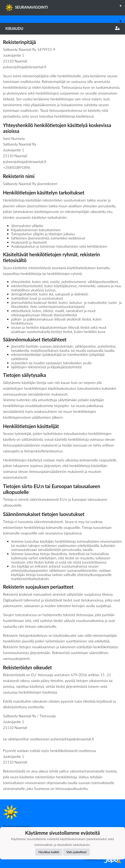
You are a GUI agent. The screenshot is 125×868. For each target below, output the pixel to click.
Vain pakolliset (76, 852)
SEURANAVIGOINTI (65, 6)
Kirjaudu (62, 28)
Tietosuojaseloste (16, 826)
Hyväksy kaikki (49, 852)
